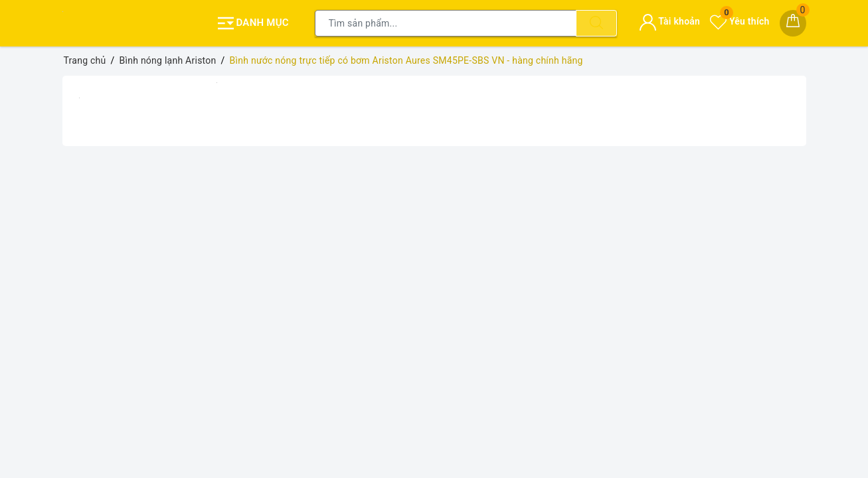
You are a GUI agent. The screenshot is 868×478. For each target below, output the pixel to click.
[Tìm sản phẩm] (446, 23)
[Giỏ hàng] (793, 23)
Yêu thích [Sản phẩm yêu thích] (739, 21)
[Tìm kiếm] (596, 23)
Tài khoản (670, 21)
